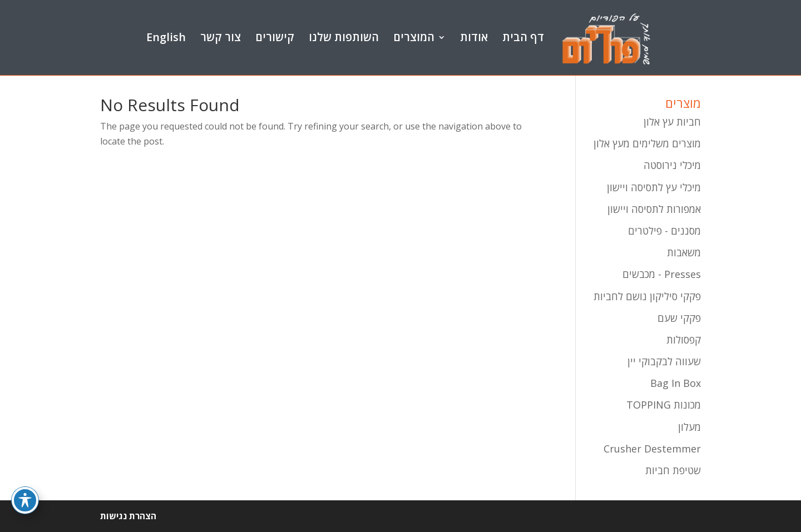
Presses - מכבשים (662, 274)
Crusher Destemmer (652, 449)
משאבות (684, 252)
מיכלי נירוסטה (672, 165)
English (166, 38)
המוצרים (414, 38)
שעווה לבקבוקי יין (664, 361)
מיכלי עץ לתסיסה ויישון (654, 187)
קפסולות (684, 340)
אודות (474, 38)
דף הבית (523, 38)
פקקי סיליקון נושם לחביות (647, 296)
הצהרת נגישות (128, 516)
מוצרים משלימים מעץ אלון (647, 143)
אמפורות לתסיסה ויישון (654, 209)
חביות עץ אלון (672, 122)
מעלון (689, 427)
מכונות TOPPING (664, 405)
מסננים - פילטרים (664, 231)
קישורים (275, 38)
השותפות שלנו (344, 38)
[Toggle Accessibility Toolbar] (25, 495)
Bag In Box (676, 383)
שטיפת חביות (673, 470)
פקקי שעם (679, 318)
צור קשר (221, 38)
